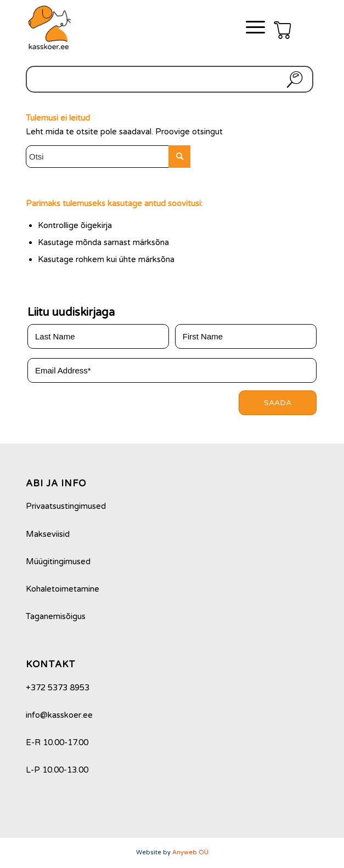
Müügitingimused (58, 561)
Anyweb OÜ (190, 852)
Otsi (292, 79)
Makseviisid (48, 534)
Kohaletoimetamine (63, 589)
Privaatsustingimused (66, 506)
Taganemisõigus (56, 616)
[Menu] (250, 27)
